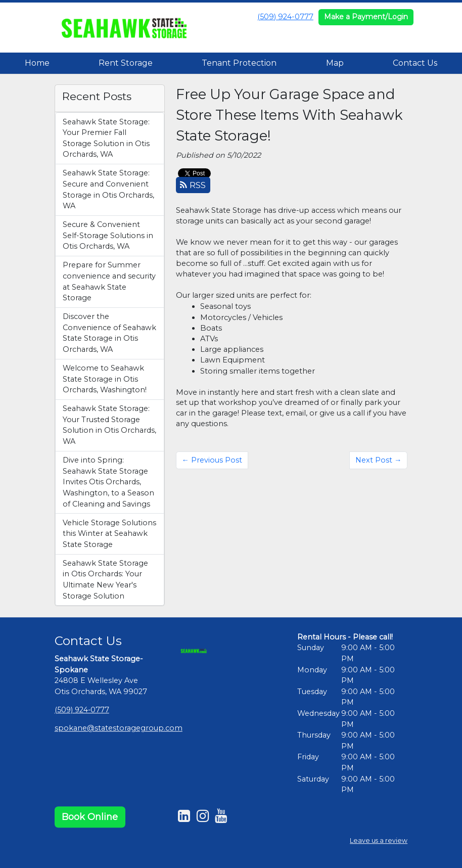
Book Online (90, 817)
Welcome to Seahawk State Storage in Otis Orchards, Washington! (105, 379)
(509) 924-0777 (285, 17)
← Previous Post (212, 460)
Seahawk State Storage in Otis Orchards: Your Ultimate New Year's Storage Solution (105, 580)
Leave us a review (378, 840)
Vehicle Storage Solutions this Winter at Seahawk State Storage (109, 534)
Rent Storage (126, 63)
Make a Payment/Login (366, 17)
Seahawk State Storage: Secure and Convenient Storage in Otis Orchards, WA (108, 189)
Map (335, 63)
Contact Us (415, 63)
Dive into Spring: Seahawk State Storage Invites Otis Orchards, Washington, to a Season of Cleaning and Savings (108, 482)
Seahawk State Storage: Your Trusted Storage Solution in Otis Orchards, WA (109, 425)
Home (37, 63)
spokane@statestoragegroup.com (119, 728)
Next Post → (378, 460)
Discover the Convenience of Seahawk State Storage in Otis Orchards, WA (109, 333)
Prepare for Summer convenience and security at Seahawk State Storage (109, 281)
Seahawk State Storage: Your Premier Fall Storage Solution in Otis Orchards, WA (106, 138)
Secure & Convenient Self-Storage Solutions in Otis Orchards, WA (108, 235)
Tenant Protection (239, 63)
